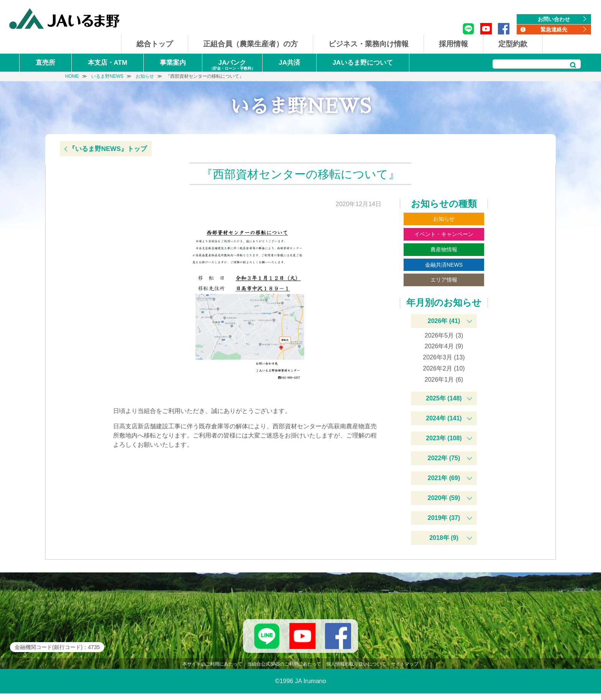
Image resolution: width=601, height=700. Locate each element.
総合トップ (155, 44)
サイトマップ (405, 670)
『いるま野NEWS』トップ (108, 149)
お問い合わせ (554, 19)
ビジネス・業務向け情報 (369, 44)
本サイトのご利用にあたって (212, 670)
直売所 (45, 63)
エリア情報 (444, 280)
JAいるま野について (363, 63)
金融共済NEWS (444, 265)
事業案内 (173, 63)
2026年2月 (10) (444, 368)
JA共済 (289, 63)
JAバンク (232, 65)
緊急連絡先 (554, 30)
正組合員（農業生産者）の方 (250, 44)
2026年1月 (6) (444, 380)
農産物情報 (444, 249)
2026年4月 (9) (444, 346)
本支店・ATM (108, 63)
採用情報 (453, 44)
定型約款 (513, 44)
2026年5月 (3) (444, 335)
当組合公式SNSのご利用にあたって (284, 670)
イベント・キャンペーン (444, 234)
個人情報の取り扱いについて (356, 670)
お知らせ (444, 219)
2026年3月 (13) (444, 357)
